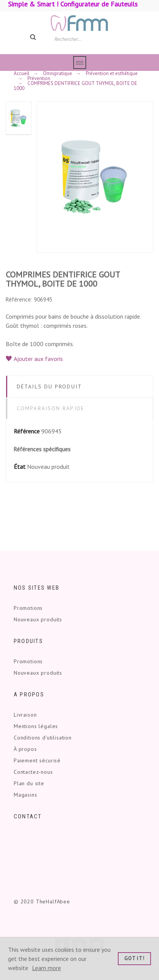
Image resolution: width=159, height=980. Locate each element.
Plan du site (29, 783)
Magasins (26, 795)
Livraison (25, 715)
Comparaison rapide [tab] (51, 408)
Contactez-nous (33, 772)
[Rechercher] (83, 38)
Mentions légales (36, 726)
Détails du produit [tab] (49, 387)
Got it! (134, 958)
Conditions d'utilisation (43, 738)
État (20, 467)
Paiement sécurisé (37, 760)
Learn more (47, 968)
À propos (25, 749)
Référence (27, 431)
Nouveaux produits (38, 619)
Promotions (28, 608)
